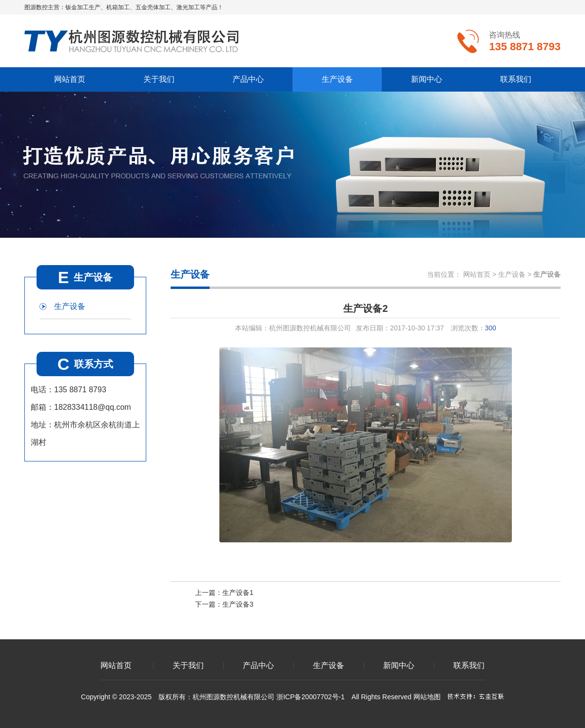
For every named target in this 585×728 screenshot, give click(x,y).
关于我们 (159, 79)
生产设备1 (238, 593)
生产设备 (337, 79)
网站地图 (427, 697)
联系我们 (516, 79)
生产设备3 (238, 604)
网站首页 (70, 79)
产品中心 (248, 79)
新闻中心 (427, 79)
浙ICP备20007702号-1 (311, 697)
